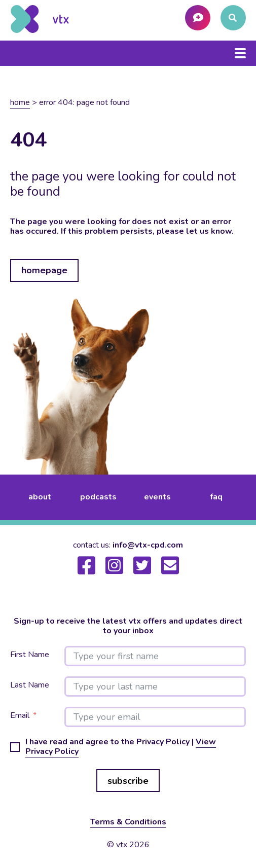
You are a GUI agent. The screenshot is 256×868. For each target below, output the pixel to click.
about (40, 497)
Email (20, 716)
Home (20, 102)
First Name (30, 655)
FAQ (216, 497)
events (157, 497)
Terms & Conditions (128, 822)
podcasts (98, 497)
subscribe (128, 781)
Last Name (30, 685)
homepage (44, 270)
